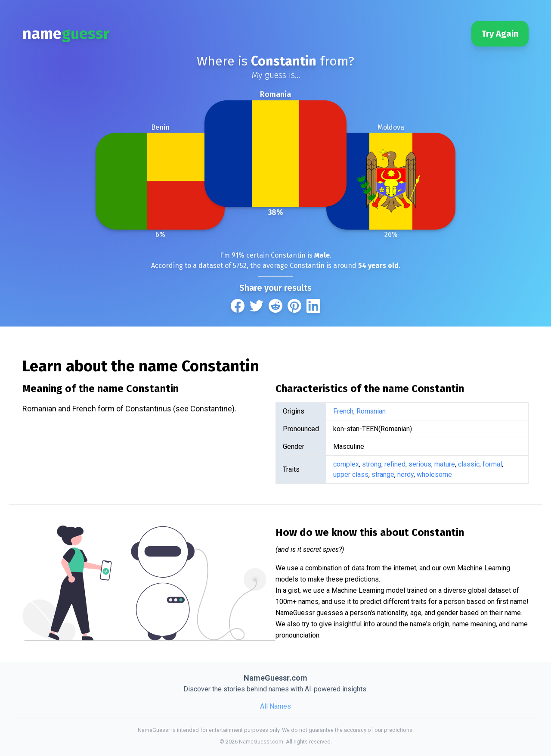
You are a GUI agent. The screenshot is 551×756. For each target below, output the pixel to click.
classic (469, 464)
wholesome (434, 474)
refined (395, 464)
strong (372, 464)
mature (445, 464)
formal (492, 464)
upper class (351, 474)
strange (383, 474)
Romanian (371, 411)
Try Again (500, 34)
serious (420, 464)
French (343, 411)
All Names (275, 706)
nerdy (406, 474)
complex (346, 464)
